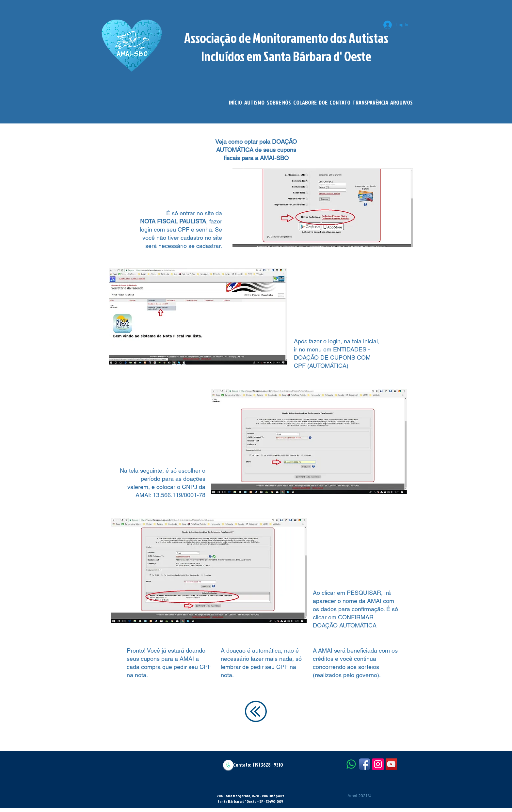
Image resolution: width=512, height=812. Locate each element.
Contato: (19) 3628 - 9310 (258, 765)
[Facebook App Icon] (365, 764)
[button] (254, 103)
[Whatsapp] (351, 764)
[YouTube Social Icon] (391, 764)
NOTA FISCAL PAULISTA (173, 221)
